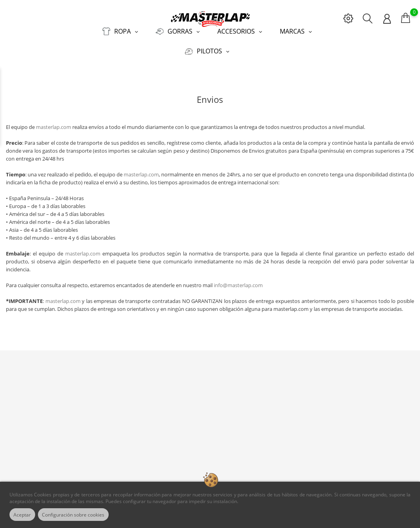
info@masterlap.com (238, 281)
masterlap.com (54, 123)
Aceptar (24, 515)
